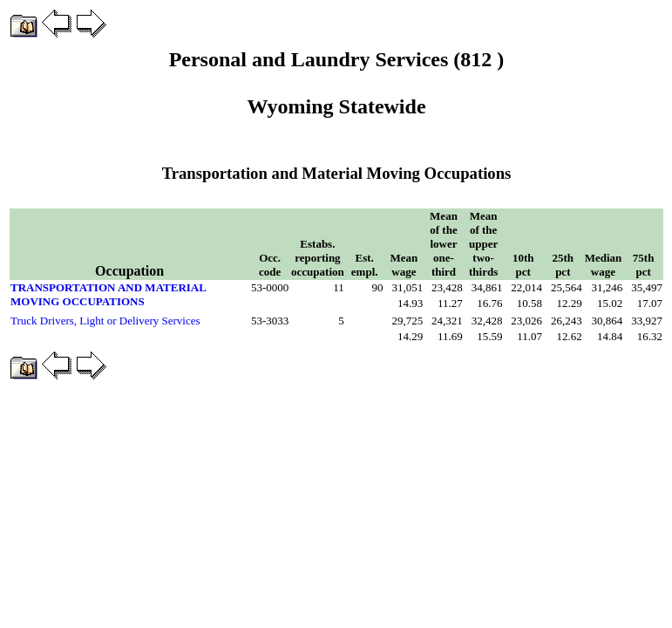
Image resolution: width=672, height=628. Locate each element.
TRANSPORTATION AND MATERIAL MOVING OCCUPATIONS (108, 294)
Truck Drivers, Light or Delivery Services (105, 321)
